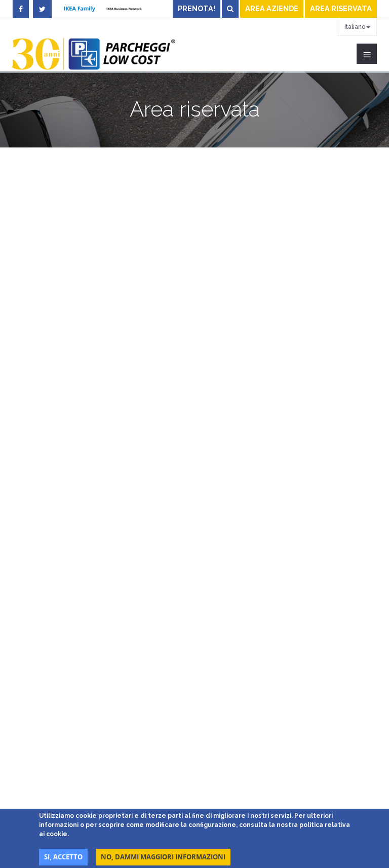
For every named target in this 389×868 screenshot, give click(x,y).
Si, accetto (63, 857)
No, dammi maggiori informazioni (163, 857)
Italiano (357, 27)
